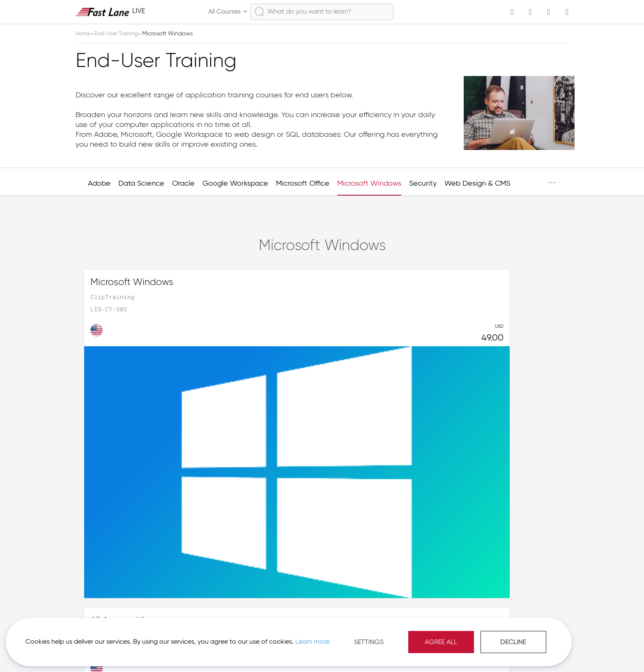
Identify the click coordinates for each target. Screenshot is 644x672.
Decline (421, 635)
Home (84, 34)
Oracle (183, 184)
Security (423, 184)
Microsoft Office (303, 184)
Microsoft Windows (369, 184)
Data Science (141, 184)
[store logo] (110, 12)
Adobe (99, 184)
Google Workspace (235, 184)
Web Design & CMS (477, 184)
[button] (530, 651)
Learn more (116, 639)
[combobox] (322, 12)
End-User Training (120, 34)
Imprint (487, 651)
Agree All (348, 635)
